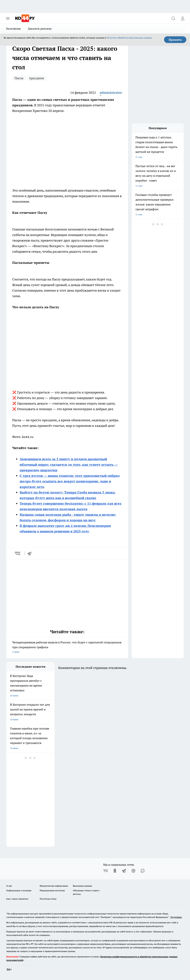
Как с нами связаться (17, 899)
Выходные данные (82, 886)
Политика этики (48, 899)
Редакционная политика (52, 890)
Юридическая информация (54, 886)
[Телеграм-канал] (124, 871)
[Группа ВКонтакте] (106, 871)
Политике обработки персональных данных (129, 38)
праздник (37, 78)
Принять (175, 40)
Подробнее (176, 917)
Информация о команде (19, 890)
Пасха (19, 78)
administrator (111, 93)
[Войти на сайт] (183, 18)
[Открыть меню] (8, 18)
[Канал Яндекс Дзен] (133, 871)
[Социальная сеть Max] (143, 871)
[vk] (18, 553)
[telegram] (31, 553)
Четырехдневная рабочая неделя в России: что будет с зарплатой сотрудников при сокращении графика (67, 647)
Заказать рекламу (40, 29)
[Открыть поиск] (173, 18)
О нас (9, 886)
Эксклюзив (13, 29)
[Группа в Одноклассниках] (115, 871)
